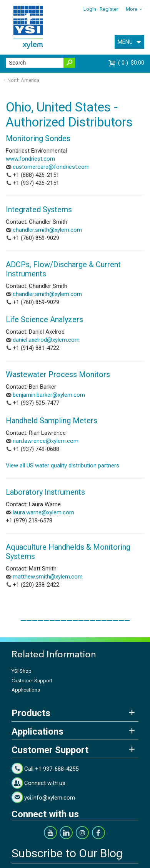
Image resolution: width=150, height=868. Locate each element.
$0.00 (131, 63)
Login (90, 9)
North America (23, 80)
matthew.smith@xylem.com (48, 577)
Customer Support (32, 681)
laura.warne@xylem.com (43, 512)
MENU (125, 42)
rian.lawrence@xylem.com (46, 441)
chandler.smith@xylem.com (47, 230)
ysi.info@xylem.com (50, 798)
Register (109, 9)
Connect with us (45, 783)
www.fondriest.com (30, 159)
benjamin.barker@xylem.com (49, 395)
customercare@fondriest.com (51, 167)
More (132, 9)
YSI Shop (22, 671)
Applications (26, 690)
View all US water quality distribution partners (62, 466)
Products (31, 713)
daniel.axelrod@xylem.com (46, 340)
